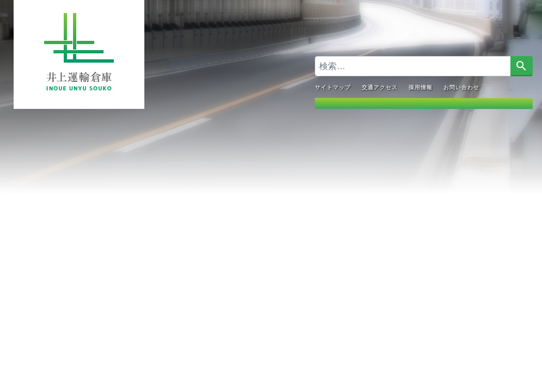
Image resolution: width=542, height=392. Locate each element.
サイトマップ (332, 87)
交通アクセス (379, 87)
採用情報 (420, 87)
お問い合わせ (461, 87)
